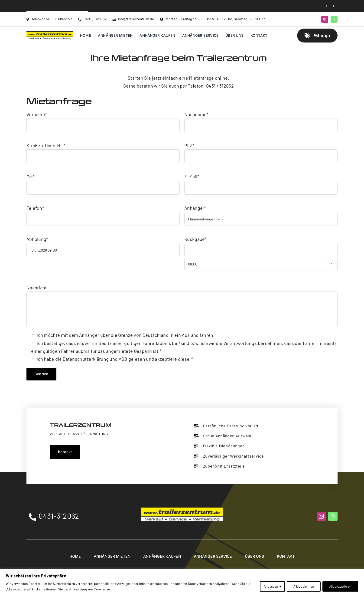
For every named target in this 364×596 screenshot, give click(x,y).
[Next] (334, 6)
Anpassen (271, 586)
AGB (123, 359)
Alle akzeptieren (340, 586)
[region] (182, 582)
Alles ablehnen (304, 586)
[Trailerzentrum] (50, 34)
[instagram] (325, 19)
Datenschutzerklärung (86, 359)
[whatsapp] (334, 19)
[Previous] (327, 6)
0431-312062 (59, 516)
